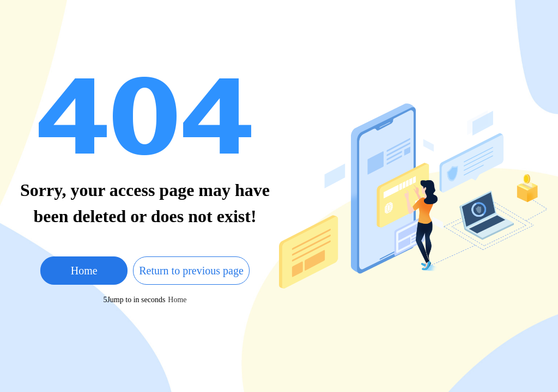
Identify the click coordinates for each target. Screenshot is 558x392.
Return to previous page (191, 271)
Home (84, 271)
